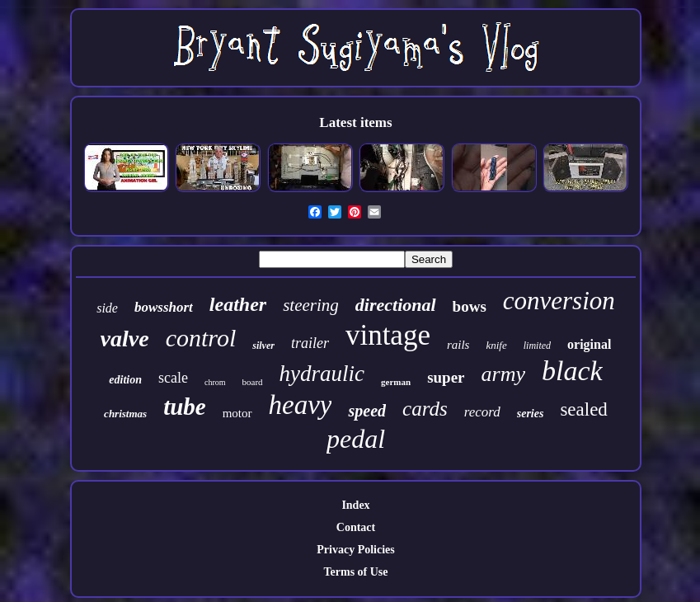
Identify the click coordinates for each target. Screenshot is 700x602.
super (446, 377)
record (482, 412)
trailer (310, 343)
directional (396, 305)
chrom (215, 382)
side (107, 308)
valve (125, 339)
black (572, 371)
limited (537, 346)
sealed (583, 409)
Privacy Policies (355, 550)
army (503, 374)
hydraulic (322, 374)
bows (470, 306)
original (589, 344)
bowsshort (164, 307)
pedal (356, 439)
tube (185, 407)
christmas (125, 414)
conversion (559, 301)
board (253, 382)
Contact (356, 527)
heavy (301, 405)
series (531, 414)
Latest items (355, 122)
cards (425, 409)
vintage (388, 335)
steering (311, 305)
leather (238, 304)
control (201, 338)
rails (458, 345)
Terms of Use (355, 572)
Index (355, 505)
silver (263, 346)
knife (496, 345)
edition (125, 380)
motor (237, 413)
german (396, 382)
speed (367, 411)
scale (173, 378)
